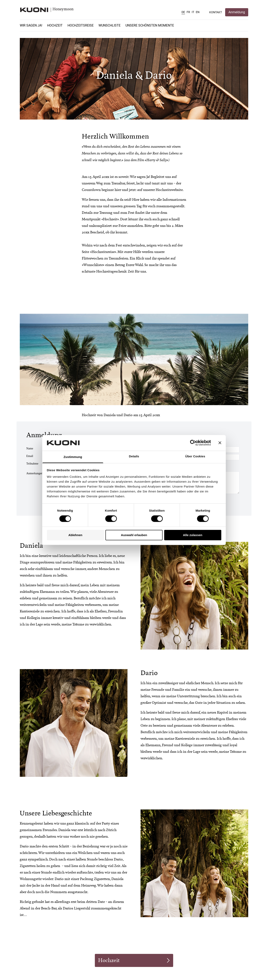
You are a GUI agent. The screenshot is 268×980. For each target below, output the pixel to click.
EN (198, 12)
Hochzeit (55, 25)
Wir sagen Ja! (31, 25)
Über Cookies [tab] (195, 456)
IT (193, 12)
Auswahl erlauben (134, 535)
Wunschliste (110, 25)
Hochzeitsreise (81, 25)
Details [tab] (134, 456)
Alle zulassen (193, 535)
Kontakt (216, 12)
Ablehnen (75, 535)
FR (188, 12)
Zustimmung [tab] (73, 457)
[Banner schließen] (220, 443)
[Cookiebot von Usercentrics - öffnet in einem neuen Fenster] (193, 443)
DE (183, 12)
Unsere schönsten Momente (150, 25)
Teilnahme (32, 464)
